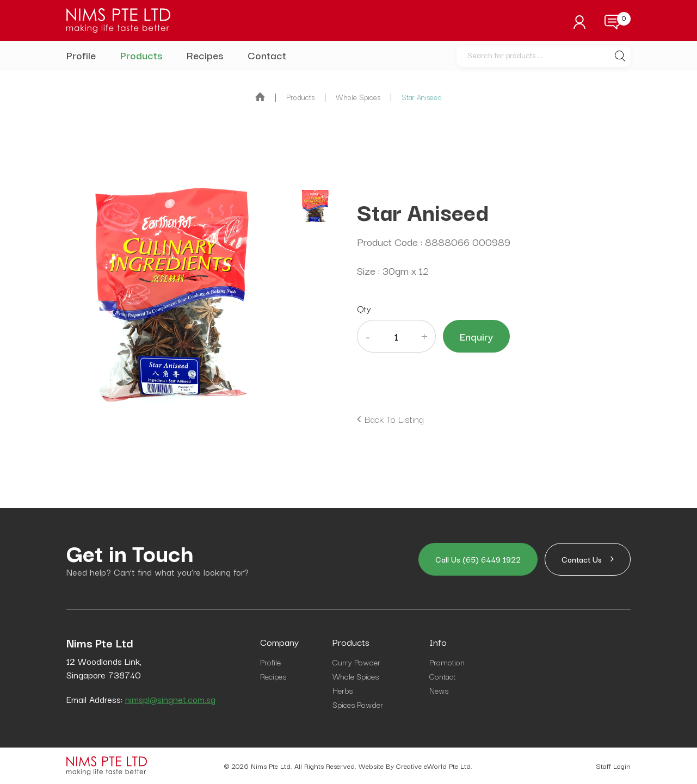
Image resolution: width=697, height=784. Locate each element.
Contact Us (588, 559)
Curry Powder (356, 662)
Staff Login (613, 766)
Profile (81, 55)
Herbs (343, 690)
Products (141, 55)
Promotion (447, 662)
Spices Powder (358, 704)
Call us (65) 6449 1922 (478, 559)
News (439, 690)
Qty (364, 308)
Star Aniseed (422, 97)
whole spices (358, 97)
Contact (267, 55)
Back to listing (394, 419)
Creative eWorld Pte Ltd (433, 766)
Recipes (205, 55)
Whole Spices (356, 676)
